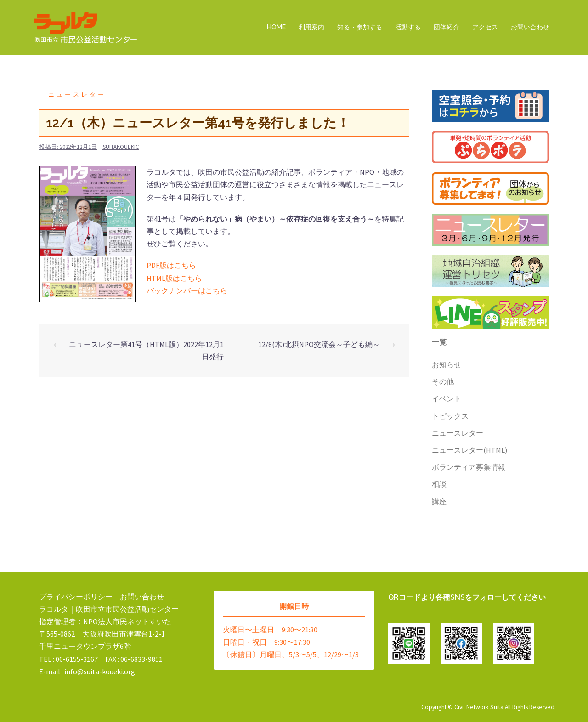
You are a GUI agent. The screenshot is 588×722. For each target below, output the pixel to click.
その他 (443, 381)
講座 (439, 501)
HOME (276, 27)
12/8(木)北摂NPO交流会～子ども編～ (319, 344)
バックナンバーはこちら (187, 290)
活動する (408, 27)
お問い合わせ (530, 27)
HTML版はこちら (174, 278)
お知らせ (447, 364)
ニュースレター (77, 94)
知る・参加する (360, 27)
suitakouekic (121, 147)
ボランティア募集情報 (469, 467)
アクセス (485, 27)
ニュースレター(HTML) (469, 450)
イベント (447, 398)
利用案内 (311, 27)
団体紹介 (447, 27)
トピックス (450, 416)
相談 (439, 484)
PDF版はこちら (171, 265)
